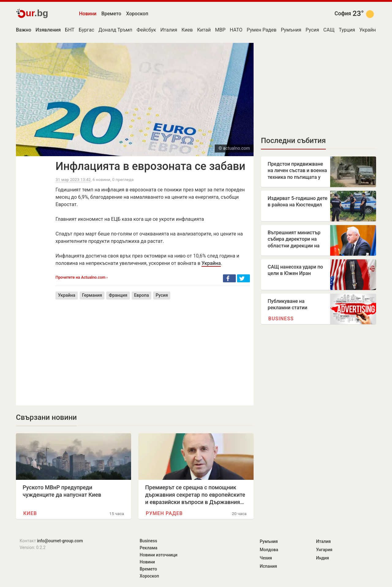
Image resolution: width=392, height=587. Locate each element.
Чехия (266, 558)
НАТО (236, 30)
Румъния (291, 30)
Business (281, 319)
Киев (187, 30)
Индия (322, 558)
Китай (204, 30)
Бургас (86, 30)
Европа (142, 295)
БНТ (70, 30)
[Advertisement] (153, 348)
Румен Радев (262, 30)
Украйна (369, 30)
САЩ (329, 30)
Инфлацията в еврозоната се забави (150, 166)
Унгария (324, 550)
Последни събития (293, 141)
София (343, 13)
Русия (312, 30)
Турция (347, 30)
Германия (92, 295)
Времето (111, 14)
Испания (268, 566)
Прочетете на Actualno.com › (81, 277)
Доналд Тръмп (115, 30)
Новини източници (158, 555)
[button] (229, 278)
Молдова (269, 550)
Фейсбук (146, 30)
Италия (169, 30)
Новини (88, 14)
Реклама (149, 548)
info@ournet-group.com (60, 541)
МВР (220, 30)
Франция (118, 295)
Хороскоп (137, 14)
